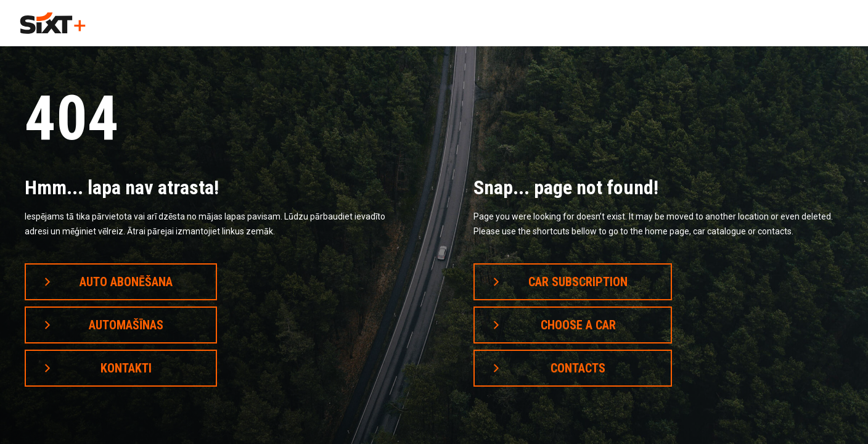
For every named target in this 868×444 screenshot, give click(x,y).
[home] (53, 23)
